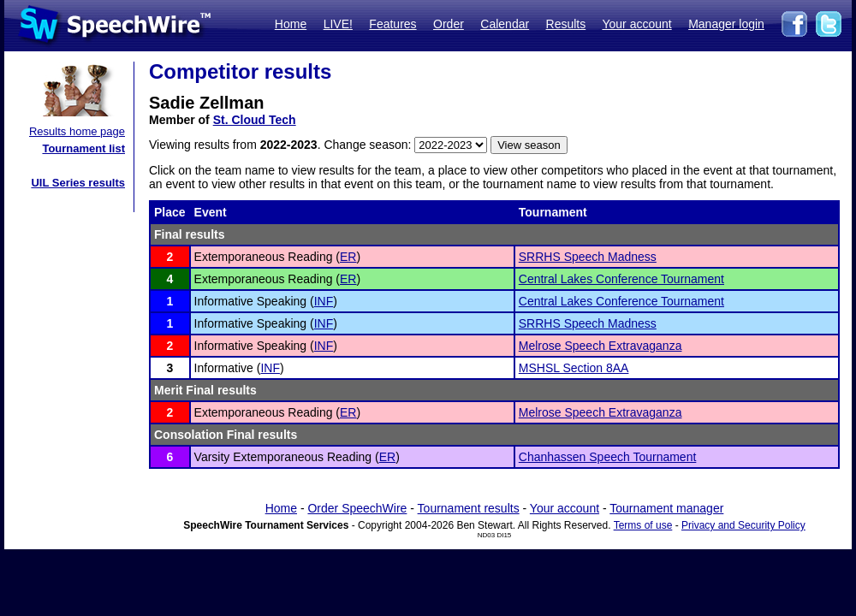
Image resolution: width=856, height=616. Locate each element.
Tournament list (83, 148)
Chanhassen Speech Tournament (608, 457)
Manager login (726, 24)
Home (291, 24)
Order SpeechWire (357, 508)
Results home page (77, 131)
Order (449, 24)
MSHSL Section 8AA (574, 368)
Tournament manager (666, 508)
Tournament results (469, 508)
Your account (636, 24)
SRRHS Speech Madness (588, 257)
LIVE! (338, 24)
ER (348, 257)
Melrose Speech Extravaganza (600, 346)
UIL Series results (78, 183)
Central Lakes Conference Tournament (621, 279)
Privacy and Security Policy (743, 525)
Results (566, 24)
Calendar (505, 24)
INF (324, 301)
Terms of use (643, 525)
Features (392, 24)
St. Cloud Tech (255, 120)
